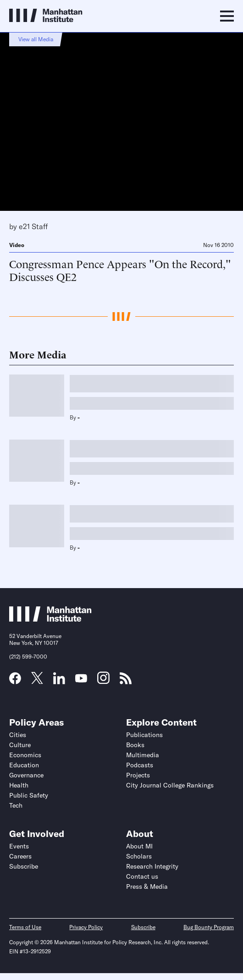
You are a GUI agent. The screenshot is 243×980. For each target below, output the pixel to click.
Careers (20, 856)
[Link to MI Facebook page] (15, 681)
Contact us (142, 876)
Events (19, 846)
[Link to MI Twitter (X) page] (37, 681)
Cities (18, 735)
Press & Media (147, 886)
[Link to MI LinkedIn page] (59, 681)
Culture (20, 745)
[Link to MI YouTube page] (81, 679)
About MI (139, 846)
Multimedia (143, 755)
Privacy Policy (86, 927)
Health (19, 785)
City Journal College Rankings (170, 785)
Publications (144, 735)
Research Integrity (152, 866)
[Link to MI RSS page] (126, 681)
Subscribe (24, 866)
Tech (16, 805)
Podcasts (140, 765)
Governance (26, 775)
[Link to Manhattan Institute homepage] (50, 619)
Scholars (139, 856)
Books (135, 745)
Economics (25, 755)
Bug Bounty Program (209, 927)
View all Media (36, 39)
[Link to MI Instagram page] (103, 681)
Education (24, 765)
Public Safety (29, 795)
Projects (138, 775)
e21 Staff (33, 226)
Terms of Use (25, 927)
